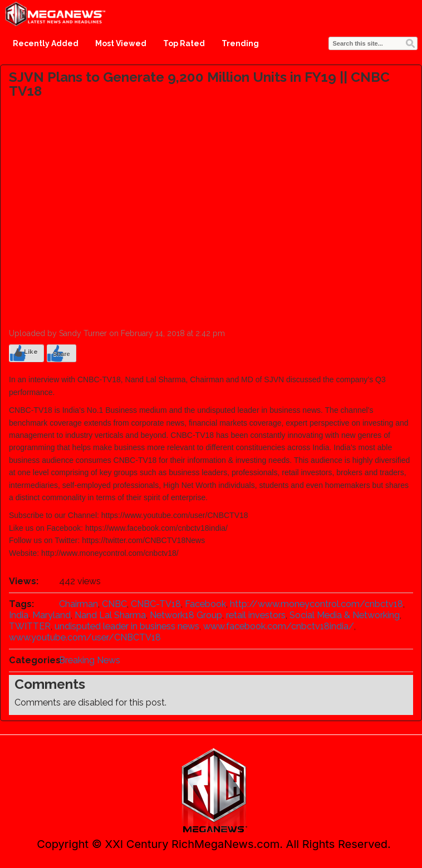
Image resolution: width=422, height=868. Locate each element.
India (19, 615)
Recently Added (46, 43)
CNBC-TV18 (156, 604)
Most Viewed (121, 43)
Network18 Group (186, 615)
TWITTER (30, 626)
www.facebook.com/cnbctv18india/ (279, 626)
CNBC (114, 604)
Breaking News (90, 660)
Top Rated (184, 43)
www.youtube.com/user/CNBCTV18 (85, 637)
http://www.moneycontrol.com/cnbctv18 (316, 604)
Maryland (51, 615)
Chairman (78, 604)
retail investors (256, 615)
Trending (240, 43)
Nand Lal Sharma (110, 615)
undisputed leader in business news (127, 626)
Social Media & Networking (345, 615)
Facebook (205, 604)
